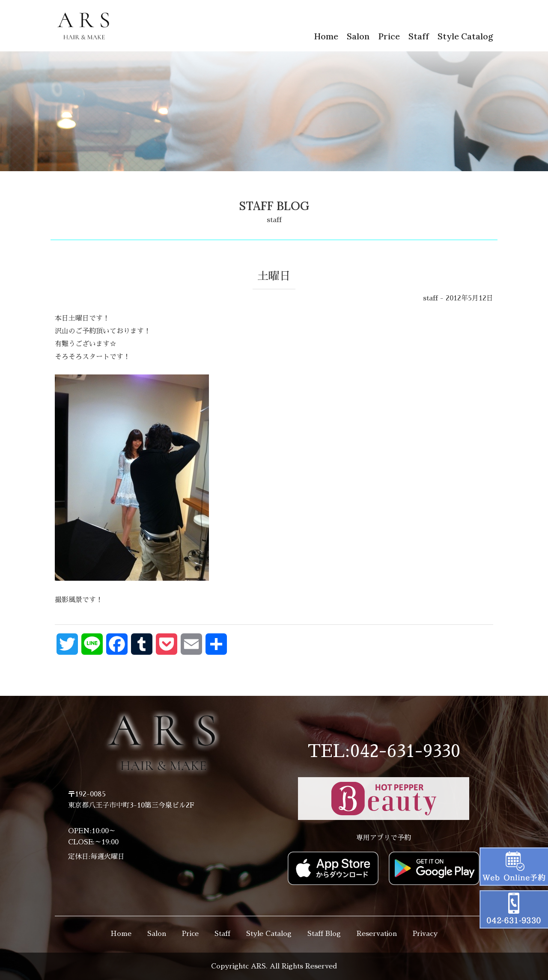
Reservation (377, 934)
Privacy (425, 934)
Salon (358, 36)
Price (389, 36)
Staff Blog (324, 934)
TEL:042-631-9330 (384, 751)
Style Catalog (465, 36)
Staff (419, 36)
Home (326, 36)
